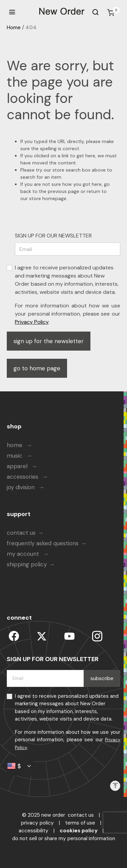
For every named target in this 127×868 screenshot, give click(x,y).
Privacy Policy (32, 322)
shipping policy (27, 564)
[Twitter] (42, 636)
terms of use (80, 823)
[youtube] (69, 636)
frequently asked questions (43, 543)
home (15, 445)
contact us (21, 533)
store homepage (48, 198)
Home (14, 28)
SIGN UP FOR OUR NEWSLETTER (53, 236)
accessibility (34, 831)
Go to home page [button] (37, 368)
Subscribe (102, 678)
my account (24, 554)
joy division (22, 487)
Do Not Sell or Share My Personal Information (64, 838)
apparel (18, 466)
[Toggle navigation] (12, 12)
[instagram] (97, 636)
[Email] (68, 249)
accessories (23, 477)
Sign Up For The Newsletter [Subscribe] (49, 341)
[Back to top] (115, 786)
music (15, 456)
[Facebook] (14, 636)
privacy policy (37, 823)
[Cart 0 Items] (111, 13)
